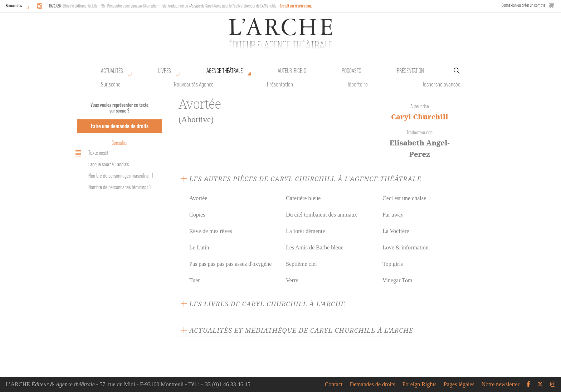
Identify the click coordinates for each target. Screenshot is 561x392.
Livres (165, 71)
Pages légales (459, 384)
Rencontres (14, 6)
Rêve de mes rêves (211, 231)
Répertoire (357, 84)
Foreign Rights (420, 384)
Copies (197, 215)
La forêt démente (305, 231)
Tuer (195, 280)
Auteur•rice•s (292, 71)
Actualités (112, 71)
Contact (334, 384)
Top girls (393, 264)
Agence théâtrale (225, 71)
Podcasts (352, 71)
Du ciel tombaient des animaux (321, 215)
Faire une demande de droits (120, 126)
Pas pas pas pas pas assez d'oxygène (230, 264)
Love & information (406, 247)
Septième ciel (301, 264)
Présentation (280, 84)
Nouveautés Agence (194, 84)
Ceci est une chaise (404, 198)
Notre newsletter (501, 384)
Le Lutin (199, 247)
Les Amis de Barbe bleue (315, 247)
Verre (292, 280)
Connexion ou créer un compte (523, 5)
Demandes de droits (372, 384)
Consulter (120, 143)
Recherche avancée (441, 84)
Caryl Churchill (420, 117)
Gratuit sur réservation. (296, 6)
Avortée (198, 198)
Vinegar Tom (397, 280)
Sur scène (111, 84)
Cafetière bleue (303, 198)
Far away (393, 215)
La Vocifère (396, 231)
